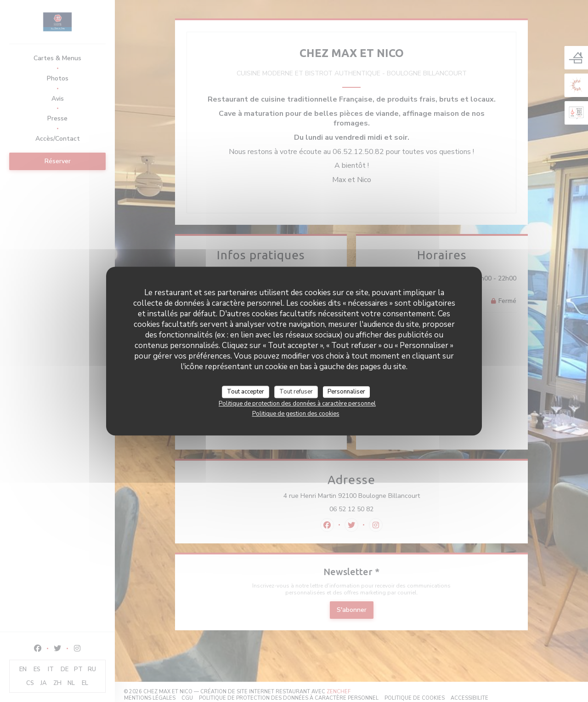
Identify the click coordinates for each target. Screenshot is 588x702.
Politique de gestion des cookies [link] (296, 414)
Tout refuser (296, 392)
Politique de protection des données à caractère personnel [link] (297, 404)
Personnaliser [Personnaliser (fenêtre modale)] (346, 392)
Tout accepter (246, 392)
